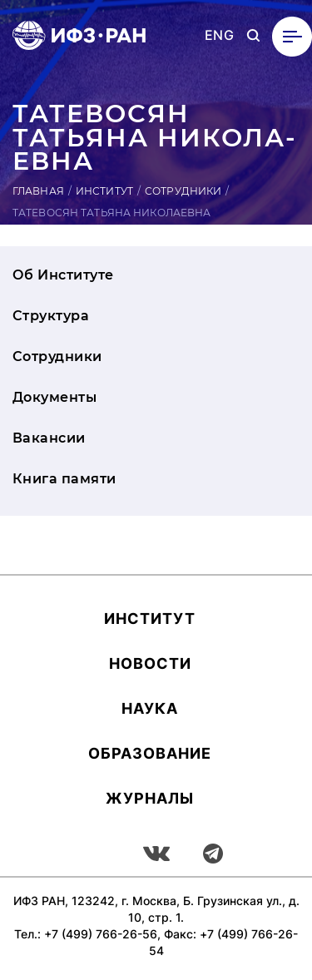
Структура (51, 316)
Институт (104, 191)
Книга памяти (64, 479)
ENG (219, 35)
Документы (54, 397)
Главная (38, 191)
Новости (150, 663)
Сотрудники (183, 191)
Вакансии (49, 438)
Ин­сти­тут (150, 619)
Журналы (150, 798)
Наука (150, 708)
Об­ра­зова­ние (150, 753)
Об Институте (63, 275)
